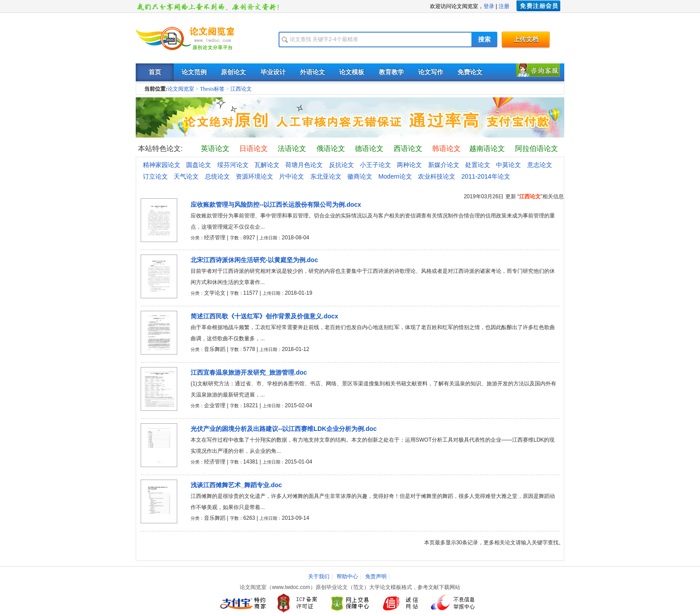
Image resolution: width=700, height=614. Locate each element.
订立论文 (155, 176)
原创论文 (233, 72)
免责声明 (376, 576)
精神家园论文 (162, 165)
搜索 (484, 40)
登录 (489, 6)
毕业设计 (273, 72)
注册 (504, 6)
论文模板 (352, 72)
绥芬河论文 (233, 165)
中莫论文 (508, 165)
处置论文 (478, 165)
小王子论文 (375, 165)
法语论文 (292, 148)
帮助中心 (347, 576)
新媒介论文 (444, 165)
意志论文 (540, 165)
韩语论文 (446, 148)
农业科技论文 (437, 176)
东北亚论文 (326, 176)
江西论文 (241, 89)
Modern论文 (395, 176)
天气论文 (186, 176)
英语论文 (215, 148)
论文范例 (194, 72)
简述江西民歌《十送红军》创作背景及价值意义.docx (265, 316)
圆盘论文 (199, 165)
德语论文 (369, 148)
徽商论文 (360, 176)
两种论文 (409, 165)
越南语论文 (487, 148)
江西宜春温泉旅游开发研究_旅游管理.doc (249, 372)
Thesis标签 (212, 89)
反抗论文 (342, 165)
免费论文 (470, 72)
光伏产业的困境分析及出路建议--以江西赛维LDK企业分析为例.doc (284, 429)
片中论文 (292, 176)
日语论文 (254, 148)
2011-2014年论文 (486, 176)
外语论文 (312, 72)
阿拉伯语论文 (537, 148)
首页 (155, 72)
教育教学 (392, 72)
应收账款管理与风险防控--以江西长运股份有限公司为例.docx (276, 205)
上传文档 (526, 40)
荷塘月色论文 (304, 165)
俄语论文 (331, 148)
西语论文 (408, 148)
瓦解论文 (267, 165)
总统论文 (217, 176)
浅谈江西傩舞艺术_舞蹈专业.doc (236, 485)
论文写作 (431, 72)
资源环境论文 (254, 176)
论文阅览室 (181, 89)
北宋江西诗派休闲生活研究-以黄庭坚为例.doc (254, 260)
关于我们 (319, 576)
